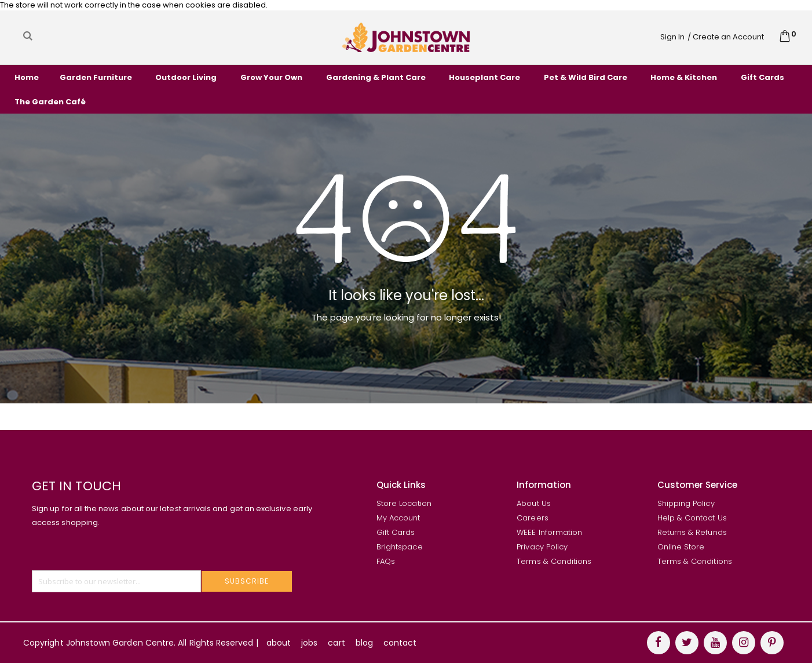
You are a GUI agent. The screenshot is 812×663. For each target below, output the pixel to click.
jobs (309, 643)
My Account (398, 518)
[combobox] (135, 36)
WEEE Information (549, 532)
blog (364, 643)
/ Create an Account (726, 37)
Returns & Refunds (692, 532)
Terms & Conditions (554, 561)
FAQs (386, 561)
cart (336, 643)
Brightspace (400, 547)
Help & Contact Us (692, 518)
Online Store (681, 547)
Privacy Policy (542, 547)
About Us (534, 503)
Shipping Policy (686, 503)
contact (400, 643)
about (279, 643)
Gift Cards (396, 532)
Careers (532, 518)
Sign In (672, 37)
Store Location (404, 503)
